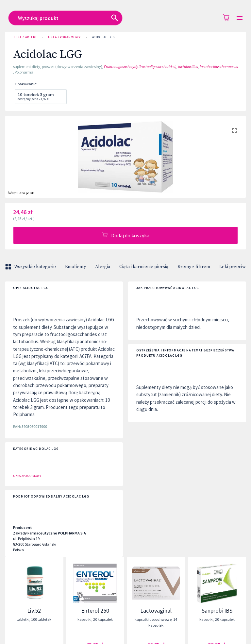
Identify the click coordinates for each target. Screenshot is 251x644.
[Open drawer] (240, 18)
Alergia (103, 267)
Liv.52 (34, 610)
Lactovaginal (156, 610)
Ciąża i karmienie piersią (144, 267)
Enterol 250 (95, 610)
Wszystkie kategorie (31, 267)
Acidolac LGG (104, 37)
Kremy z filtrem (194, 267)
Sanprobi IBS (217, 610)
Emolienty (75, 267)
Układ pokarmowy (64, 37)
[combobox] (119, 18)
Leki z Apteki (25, 37)
